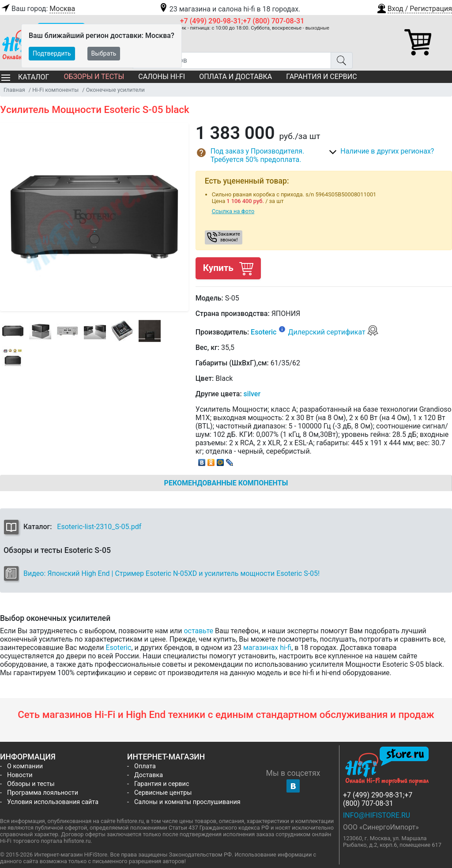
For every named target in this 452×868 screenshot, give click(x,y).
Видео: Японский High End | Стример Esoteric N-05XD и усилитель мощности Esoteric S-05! (171, 573)
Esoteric (264, 332)
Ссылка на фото (233, 211)
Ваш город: (38, 9)
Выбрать (104, 53)
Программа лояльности (43, 793)
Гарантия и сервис (321, 77)
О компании (25, 766)
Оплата (145, 766)
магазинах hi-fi (267, 648)
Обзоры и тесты (94, 77)
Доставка (149, 775)
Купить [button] (228, 268)
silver (252, 394)
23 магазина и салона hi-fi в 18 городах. (229, 9)
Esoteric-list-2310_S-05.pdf (99, 527)
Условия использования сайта (53, 802)
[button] (414, 8)
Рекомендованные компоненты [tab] (226, 483)
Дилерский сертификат (333, 332)
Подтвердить (52, 53)
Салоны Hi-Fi (162, 77)
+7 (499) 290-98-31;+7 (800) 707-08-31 (242, 21)
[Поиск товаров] (232, 60)
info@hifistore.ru (377, 815)
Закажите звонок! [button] (229, 237)
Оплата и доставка (235, 77)
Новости (20, 775)
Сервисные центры (163, 793)
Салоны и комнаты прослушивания (187, 802)
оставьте (198, 631)
